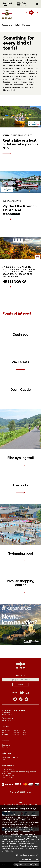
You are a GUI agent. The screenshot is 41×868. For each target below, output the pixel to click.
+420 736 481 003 (20, 5)
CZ (26, 12)
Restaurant (7, 25)
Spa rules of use (8, 776)
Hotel (17, 25)
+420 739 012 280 (19, 3)
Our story (5, 747)
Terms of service (8, 770)
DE (37, 12)
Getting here (7, 745)
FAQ (3, 759)
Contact (26, 25)
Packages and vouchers (10, 757)
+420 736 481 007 (19, 735)
